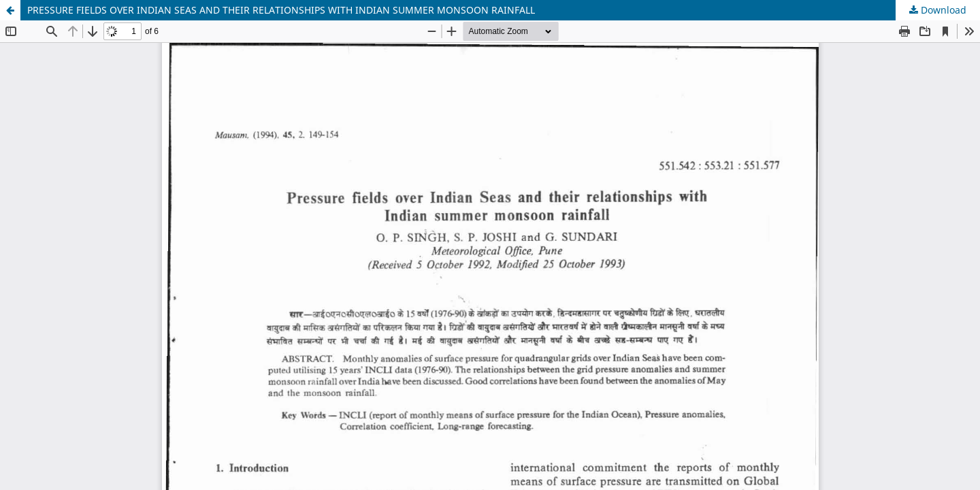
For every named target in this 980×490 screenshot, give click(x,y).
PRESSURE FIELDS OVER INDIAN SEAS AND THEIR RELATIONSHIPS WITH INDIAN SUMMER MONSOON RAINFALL (281, 10)
